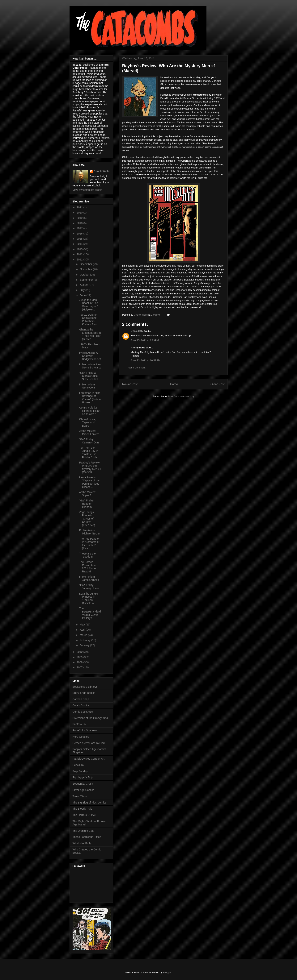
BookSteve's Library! (85, 687)
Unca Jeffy (137, 331)
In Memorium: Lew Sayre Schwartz (90, 366)
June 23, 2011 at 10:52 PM (146, 360)
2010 (80, 652)
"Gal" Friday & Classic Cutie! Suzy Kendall (89, 376)
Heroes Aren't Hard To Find (89, 743)
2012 (80, 254)
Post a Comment (136, 368)
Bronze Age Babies (84, 693)
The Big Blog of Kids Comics (89, 803)
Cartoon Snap (81, 699)
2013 (80, 249)
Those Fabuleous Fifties (87, 837)
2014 (80, 244)
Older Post (218, 384)
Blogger (167, 972)
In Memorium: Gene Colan (88, 386)
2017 (80, 228)
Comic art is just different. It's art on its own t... (90, 411)
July (83, 290)
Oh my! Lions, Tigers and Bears (87, 422)
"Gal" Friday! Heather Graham (87, 504)
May (83, 625)
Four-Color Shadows (85, 730)
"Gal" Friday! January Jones (89, 587)
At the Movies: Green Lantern (89, 432)
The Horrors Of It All (84, 815)
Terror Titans (80, 796)
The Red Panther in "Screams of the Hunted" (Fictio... (89, 543)
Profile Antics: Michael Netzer (89, 532)
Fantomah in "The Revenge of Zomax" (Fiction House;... (90, 398)
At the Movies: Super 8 (88, 494)
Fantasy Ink (79, 724)
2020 (80, 213)
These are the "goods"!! (87, 555)
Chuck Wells (102, 171)
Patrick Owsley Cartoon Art (89, 759)
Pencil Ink (78, 765)
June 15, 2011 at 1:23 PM (145, 340)
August (84, 285)
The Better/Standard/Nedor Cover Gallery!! (90, 613)
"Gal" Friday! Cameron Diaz (89, 441)
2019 (80, 218)
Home (174, 384)
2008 (80, 662)
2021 (80, 207)
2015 (80, 239)
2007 (80, 667)
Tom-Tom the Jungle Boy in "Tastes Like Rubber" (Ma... (89, 452)
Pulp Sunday (80, 771)
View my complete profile (87, 190)
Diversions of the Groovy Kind (90, 718)
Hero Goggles (81, 737)
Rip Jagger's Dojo (83, 777)
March (84, 635)
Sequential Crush (83, 784)
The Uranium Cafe (83, 831)
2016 (80, 234)
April (83, 630)
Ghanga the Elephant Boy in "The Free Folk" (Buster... (90, 334)
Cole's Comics (81, 705)
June (83, 295)
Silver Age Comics (83, 790)
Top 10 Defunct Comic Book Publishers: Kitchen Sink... (89, 319)
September (87, 280)
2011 (80, 260)
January (85, 645)
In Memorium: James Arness (89, 578)
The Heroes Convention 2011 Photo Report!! (87, 567)
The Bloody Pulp (82, 809)
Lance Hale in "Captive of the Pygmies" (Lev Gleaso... (89, 482)
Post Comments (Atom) (181, 396)
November (86, 269)
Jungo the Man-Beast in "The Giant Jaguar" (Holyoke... (89, 305)
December (86, 264)
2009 (80, 657)
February (86, 640)
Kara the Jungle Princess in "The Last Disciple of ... (88, 598)
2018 (80, 223)
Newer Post (130, 384)
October (85, 275)
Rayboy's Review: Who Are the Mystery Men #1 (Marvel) (90, 467)
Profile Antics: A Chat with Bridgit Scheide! (90, 356)
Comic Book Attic (83, 712)
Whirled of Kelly (82, 843)
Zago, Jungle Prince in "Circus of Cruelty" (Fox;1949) (87, 519)
